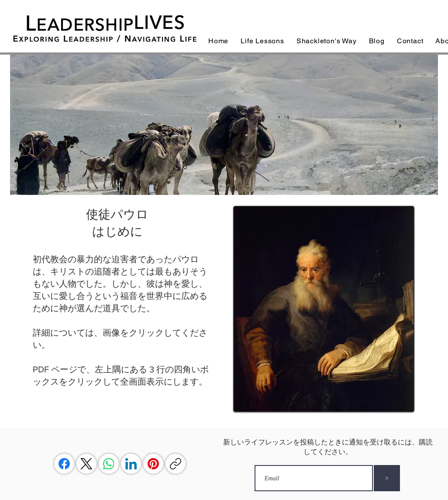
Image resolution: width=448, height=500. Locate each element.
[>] (387, 478)
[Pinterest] (153, 464)
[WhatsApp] (109, 464)
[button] (262, 41)
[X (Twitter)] (86, 464)
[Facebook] (64, 464)
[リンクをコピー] (176, 464)
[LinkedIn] (131, 464)
